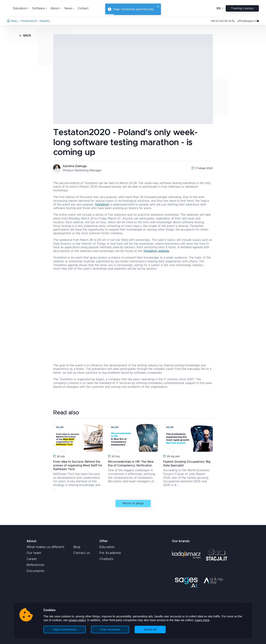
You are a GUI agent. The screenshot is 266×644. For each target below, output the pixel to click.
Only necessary (110, 629)
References (35, 565)
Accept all (150, 629)
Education (107, 547)
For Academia (110, 553)
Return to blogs (133, 503)
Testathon (102, 205)
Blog (14, 21)
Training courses (242, 8)
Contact (83, 8)
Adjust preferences (64, 629)
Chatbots (106, 559)
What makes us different (45, 547)
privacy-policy (77, 620)
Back (25, 36)
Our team (34, 553)
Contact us (82, 553)
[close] (158, 7)
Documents (36, 571)
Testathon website (156, 251)
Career (32, 559)
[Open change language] (222, 8)
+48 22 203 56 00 (222, 21)
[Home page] (8, 21)
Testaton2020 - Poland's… (36, 21)
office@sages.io (248, 21)
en (219, 8)
